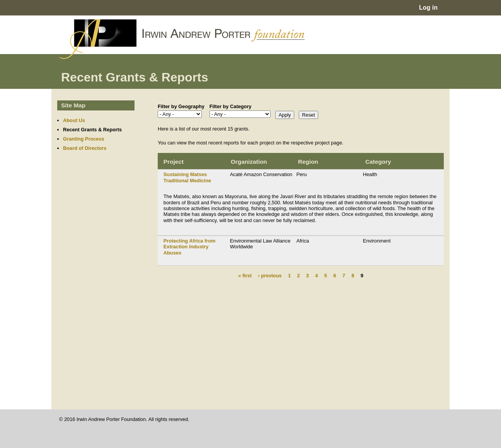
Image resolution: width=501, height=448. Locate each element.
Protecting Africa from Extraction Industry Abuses (190, 247)
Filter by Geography (181, 106)
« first (245, 276)
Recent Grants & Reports (92, 130)
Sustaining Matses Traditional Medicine (187, 177)
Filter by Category (231, 106)
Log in (428, 8)
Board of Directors (85, 148)
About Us (74, 120)
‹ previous (270, 276)
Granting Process (84, 139)
